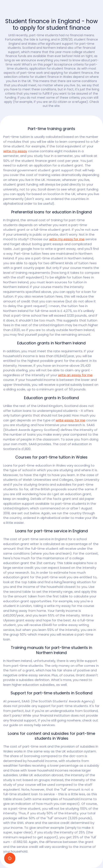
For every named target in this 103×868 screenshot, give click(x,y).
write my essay (15, 151)
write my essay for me (67, 239)
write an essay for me (75, 375)
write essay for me (71, 420)
